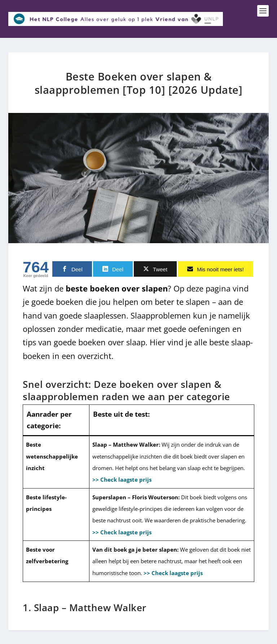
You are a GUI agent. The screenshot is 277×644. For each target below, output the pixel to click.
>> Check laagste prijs (122, 479)
